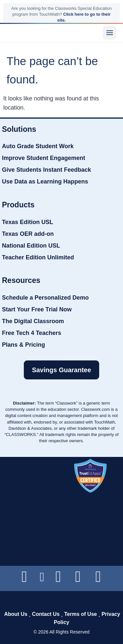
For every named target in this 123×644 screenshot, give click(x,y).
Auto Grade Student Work (38, 146)
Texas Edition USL (28, 222)
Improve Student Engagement (44, 158)
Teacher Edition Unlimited (38, 257)
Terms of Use (81, 614)
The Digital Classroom (33, 321)
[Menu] (110, 33)
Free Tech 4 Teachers (31, 333)
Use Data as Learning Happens (45, 182)
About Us (16, 614)
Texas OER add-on (28, 234)
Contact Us (46, 614)
